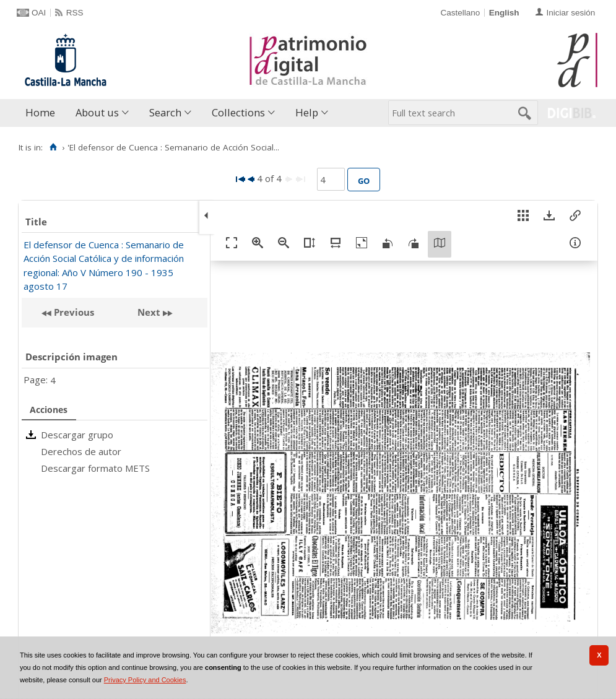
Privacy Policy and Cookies (145, 680)
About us (97, 112)
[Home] (53, 147)
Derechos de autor (81, 451)
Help (307, 112)
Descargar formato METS (95, 468)
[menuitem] (43, 113)
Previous (73, 312)
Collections (238, 112)
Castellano (460, 13)
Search (165, 112)
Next (149, 312)
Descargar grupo (77, 435)
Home (40, 112)
